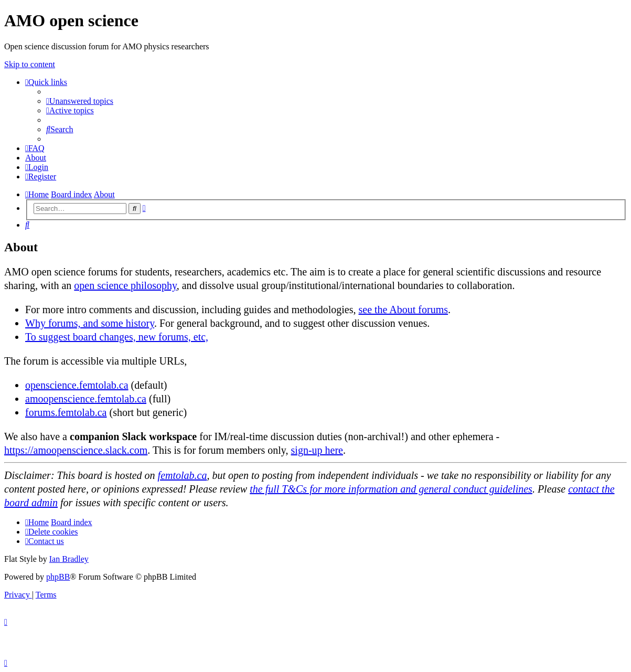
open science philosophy (125, 285)
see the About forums (403, 310)
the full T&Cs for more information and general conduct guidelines (391, 489)
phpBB (58, 577)
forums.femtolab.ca (66, 412)
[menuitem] (80, 101)
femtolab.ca (183, 475)
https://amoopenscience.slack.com (76, 450)
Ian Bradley (69, 559)
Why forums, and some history (90, 323)
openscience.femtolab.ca (77, 385)
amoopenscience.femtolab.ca (86, 399)
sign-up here (317, 450)
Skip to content (30, 64)
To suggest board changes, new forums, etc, (117, 337)
